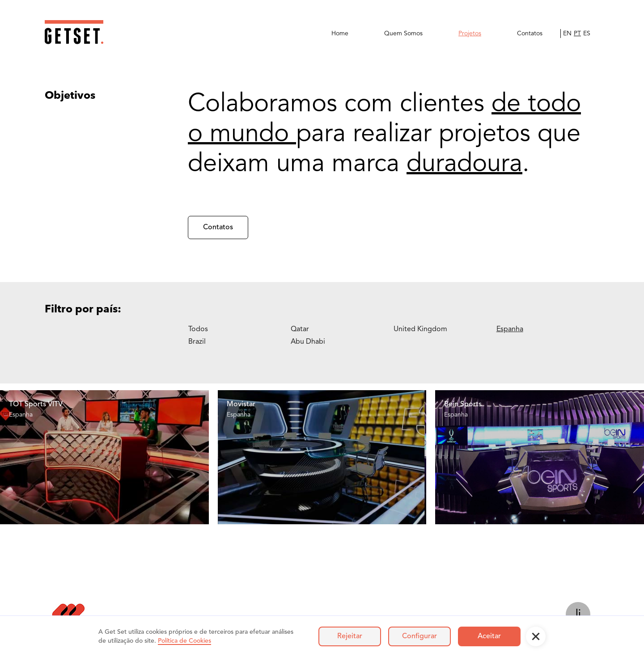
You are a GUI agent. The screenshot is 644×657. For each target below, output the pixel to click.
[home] (74, 32)
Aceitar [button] (489, 636)
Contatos (530, 34)
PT (577, 34)
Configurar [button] (419, 636)
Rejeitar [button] (350, 636)
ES (587, 34)
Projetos (470, 34)
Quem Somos (403, 34)
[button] (536, 636)
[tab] (240, 329)
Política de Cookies (184, 641)
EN (567, 34)
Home (340, 34)
